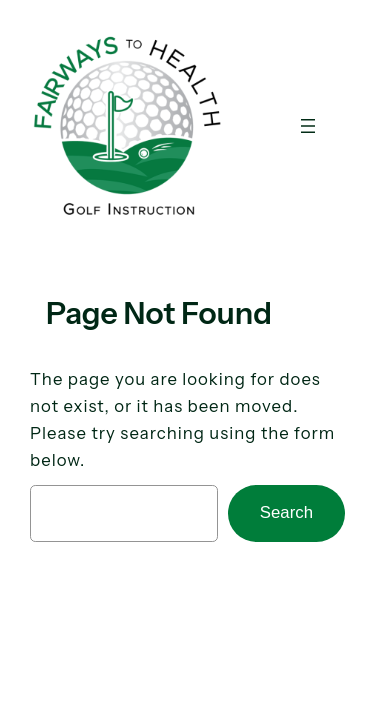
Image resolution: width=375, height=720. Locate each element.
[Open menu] (308, 126)
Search (286, 512)
